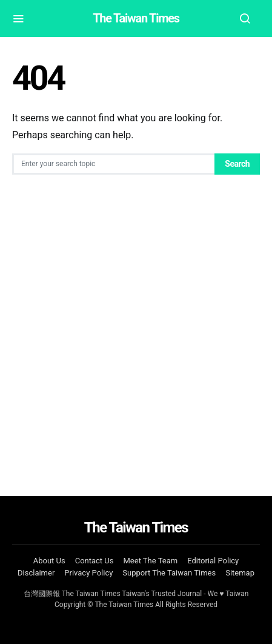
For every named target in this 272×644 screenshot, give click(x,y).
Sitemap (240, 573)
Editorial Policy (213, 561)
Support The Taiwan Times (169, 573)
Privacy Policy (88, 573)
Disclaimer (36, 573)
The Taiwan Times (136, 18)
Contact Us (95, 561)
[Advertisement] (136, 335)
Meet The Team (151, 561)
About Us (49, 561)
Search (237, 164)
